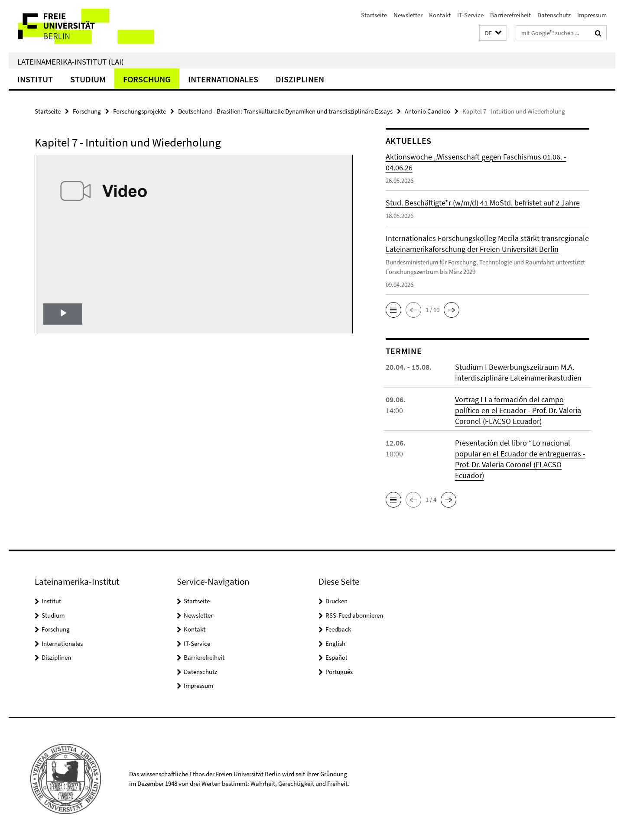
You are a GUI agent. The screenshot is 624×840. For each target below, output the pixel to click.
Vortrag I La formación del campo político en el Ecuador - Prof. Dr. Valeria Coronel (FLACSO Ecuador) (518, 410)
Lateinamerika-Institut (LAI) (71, 62)
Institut (35, 79)
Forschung (147, 79)
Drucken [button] (336, 601)
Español (336, 657)
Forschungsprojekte (140, 111)
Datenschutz (554, 15)
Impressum (592, 15)
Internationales (223, 79)
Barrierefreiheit (510, 15)
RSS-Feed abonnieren (354, 615)
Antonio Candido (427, 111)
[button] (493, 33)
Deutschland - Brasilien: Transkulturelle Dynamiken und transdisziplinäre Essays (285, 111)
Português (339, 672)
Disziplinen (300, 79)
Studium (88, 79)
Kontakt (440, 15)
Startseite (374, 15)
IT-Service (470, 15)
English (335, 643)
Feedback (338, 629)
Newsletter (408, 15)
